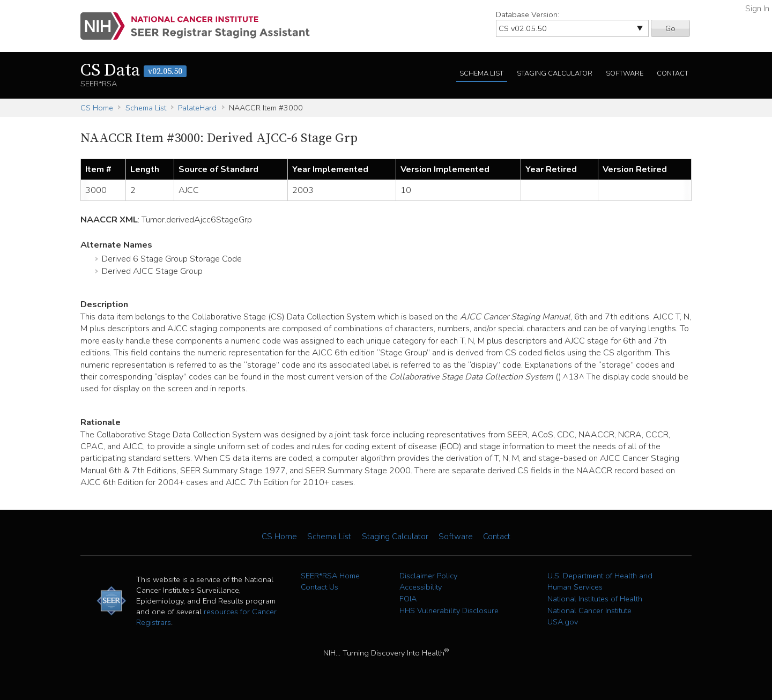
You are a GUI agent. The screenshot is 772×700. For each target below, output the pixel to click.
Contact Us (320, 587)
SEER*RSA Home (330, 576)
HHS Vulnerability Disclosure (449, 610)
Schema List (481, 73)
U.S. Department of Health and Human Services (600, 582)
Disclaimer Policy (428, 576)
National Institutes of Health (595, 599)
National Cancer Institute (589, 610)
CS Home (97, 108)
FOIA (408, 599)
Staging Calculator (555, 73)
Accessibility (421, 587)
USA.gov (563, 622)
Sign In (757, 9)
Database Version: (528, 14)
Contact (673, 73)
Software (625, 73)
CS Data (133, 71)
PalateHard (197, 108)
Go (670, 28)
